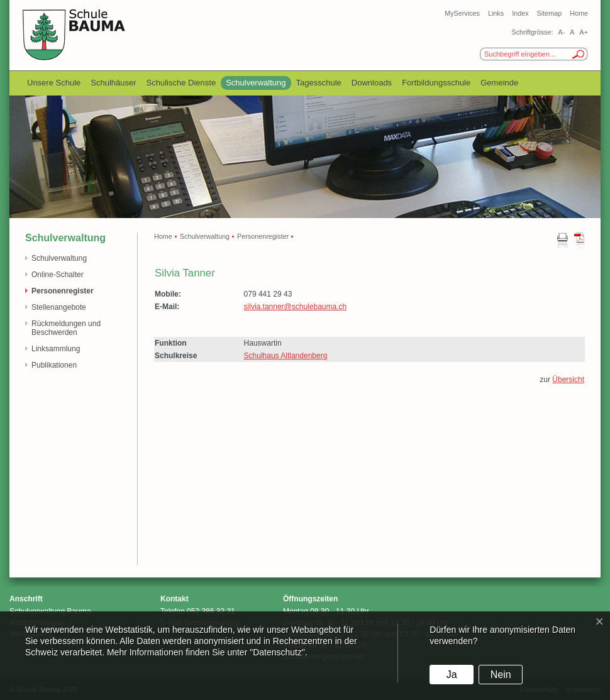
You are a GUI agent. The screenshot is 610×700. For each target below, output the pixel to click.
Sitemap (550, 13)
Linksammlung (56, 349)
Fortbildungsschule (436, 83)
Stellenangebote (59, 307)
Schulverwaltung (256, 83)
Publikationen (54, 365)
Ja (452, 675)
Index (520, 13)
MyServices (462, 13)
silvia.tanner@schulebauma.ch (296, 307)
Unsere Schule (54, 83)
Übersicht (568, 380)
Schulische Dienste (181, 83)
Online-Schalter (58, 275)
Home (579, 13)
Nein (501, 675)
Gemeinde (499, 83)
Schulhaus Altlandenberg (286, 356)
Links (496, 13)
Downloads (372, 83)
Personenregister (63, 291)
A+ (584, 32)
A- (561, 32)
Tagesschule (319, 83)
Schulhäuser (113, 83)
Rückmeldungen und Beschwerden (66, 328)
